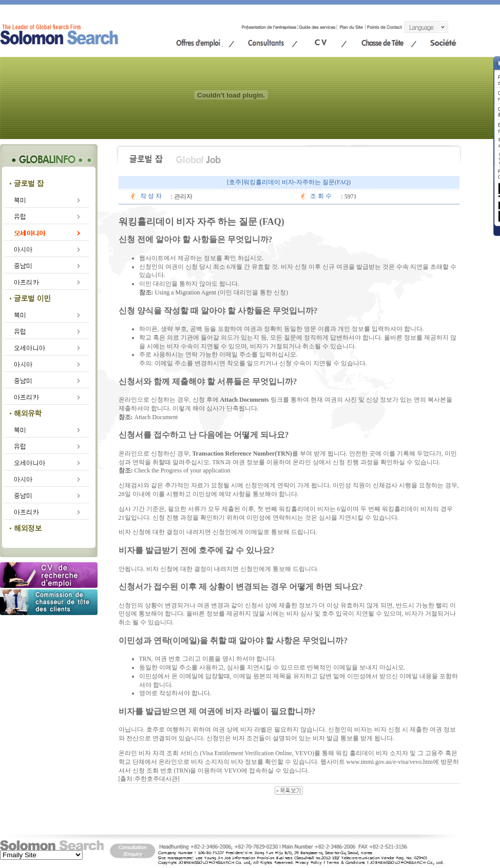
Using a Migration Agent (186, 292)
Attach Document (156, 417)
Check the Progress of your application (182, 470)
